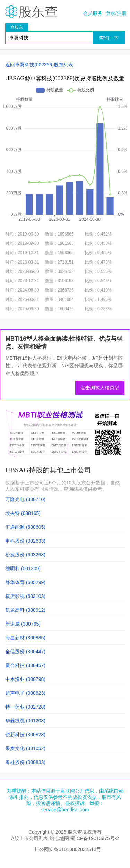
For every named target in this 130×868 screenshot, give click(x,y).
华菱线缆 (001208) (25, 721)
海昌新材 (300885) (25, 638)
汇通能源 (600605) (25, 527)
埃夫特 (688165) (23, 513)
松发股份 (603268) (25, 555)
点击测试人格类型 (100, 388)
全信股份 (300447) (25, 652)
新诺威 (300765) (23, 624)
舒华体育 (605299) (25, 582)
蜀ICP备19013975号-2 (95, 838)
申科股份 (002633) (25, 541)
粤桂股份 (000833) (25, 762)
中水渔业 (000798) (25, 679)
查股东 (17, 27)
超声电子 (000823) (25, 693)
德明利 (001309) (23, 569)
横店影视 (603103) (25, 596)
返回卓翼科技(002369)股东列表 (39, 65)
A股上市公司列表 (30, 838)
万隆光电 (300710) (25, 499)
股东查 (31, 12)
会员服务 (93, 13)
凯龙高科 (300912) (25, 610)
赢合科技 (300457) (25, 665)
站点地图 (59, 838)
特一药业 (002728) (25, 707)
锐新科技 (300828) (25, 735)
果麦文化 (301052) (25, 748)
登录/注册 (116, 13)
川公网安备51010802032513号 (68, 849)
